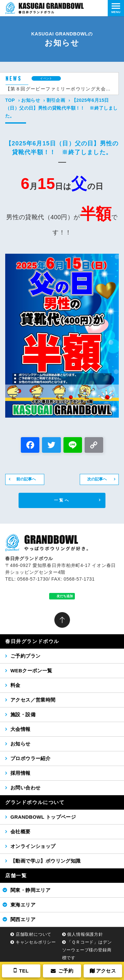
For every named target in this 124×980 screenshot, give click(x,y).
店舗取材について (34, 934)
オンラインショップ (33, 846)
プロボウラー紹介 (30, 758)
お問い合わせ (25, 788)
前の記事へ (26, 479)
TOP (10, 100)
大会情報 (21, 729)
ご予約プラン (25, 656)
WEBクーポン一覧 (31, 671)
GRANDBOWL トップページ (43, 817)
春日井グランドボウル (32, 641)
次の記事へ (97, 479)
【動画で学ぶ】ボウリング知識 (46, 861)
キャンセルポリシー (36, 942)
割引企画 (56, 100)
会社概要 (21, 832)
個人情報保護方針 (85, 934)
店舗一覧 (16, 875)
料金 (15, 685)
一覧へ (62, 500)
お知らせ (31, 100)
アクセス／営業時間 (33, 700)
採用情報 (21, 773)
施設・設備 (23, 714)
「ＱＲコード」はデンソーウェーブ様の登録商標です (87, 950)
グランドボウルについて (35, 802)
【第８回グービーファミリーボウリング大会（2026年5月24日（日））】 (59, 89)
